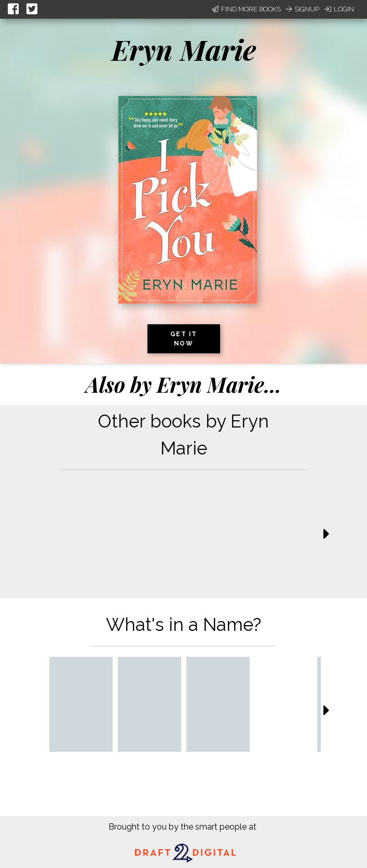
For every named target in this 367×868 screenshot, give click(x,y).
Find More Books (246, 9)
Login (339, 9)
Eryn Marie (184, 49)
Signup (303, 9)
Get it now (184, 339)
